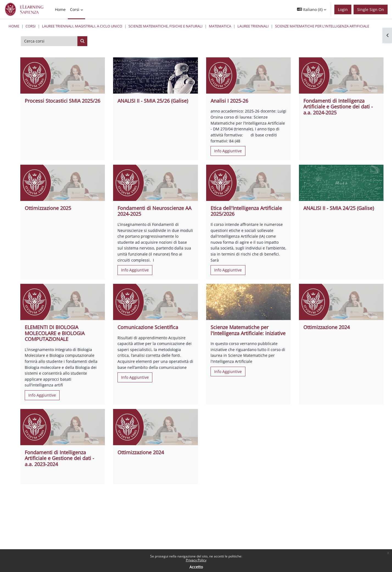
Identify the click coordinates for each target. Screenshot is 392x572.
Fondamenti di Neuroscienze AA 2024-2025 (154, 211)
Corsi (31, 26)
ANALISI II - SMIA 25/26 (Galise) (153, 101)
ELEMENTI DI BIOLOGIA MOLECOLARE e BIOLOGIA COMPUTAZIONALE (55, 333)
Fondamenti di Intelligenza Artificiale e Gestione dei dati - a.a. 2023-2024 (59, 458)
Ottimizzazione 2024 (327, 327)
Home (14, 26)
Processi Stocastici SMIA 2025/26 (62, 101)
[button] (312, 9)
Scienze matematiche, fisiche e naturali (166, 26)
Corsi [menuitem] (75, 9)
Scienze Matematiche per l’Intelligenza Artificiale (322, 26)
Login (343, 9)
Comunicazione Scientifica (148, 327)
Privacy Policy (196, 560)
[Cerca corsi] (49, 41)
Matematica (220, 26)
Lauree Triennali (253, 26)
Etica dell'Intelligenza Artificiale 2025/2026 (246, 211)
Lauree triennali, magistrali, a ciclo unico (82, 26)
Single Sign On (371, 9)
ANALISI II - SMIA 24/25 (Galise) (339, 208)
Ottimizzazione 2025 (48, 208)
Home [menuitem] (60, 9)
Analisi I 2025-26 (229, 101)
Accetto (196, 567)
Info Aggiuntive (228, 151)
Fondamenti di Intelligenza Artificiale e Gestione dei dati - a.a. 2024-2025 (338, 107)
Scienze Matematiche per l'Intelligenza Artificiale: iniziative (248, 330)
